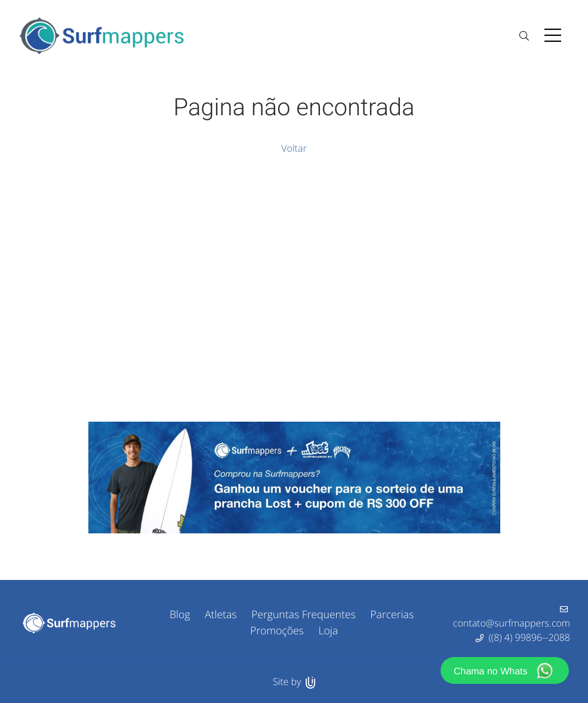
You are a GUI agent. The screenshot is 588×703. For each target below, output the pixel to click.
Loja (328, 631)
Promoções (277, 631)
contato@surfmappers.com (512, 623)
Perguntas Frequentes (304, 615)
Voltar (294, 148)
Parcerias (392, 615)
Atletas (221, 615)
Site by (294, 681)
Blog (180, 615)
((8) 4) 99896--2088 (529, 637)
